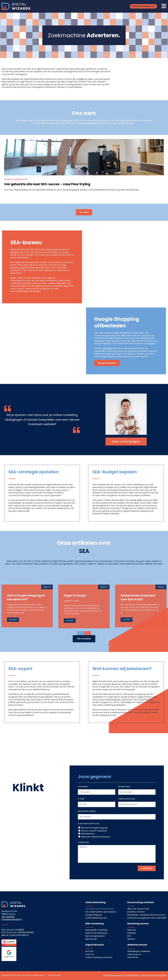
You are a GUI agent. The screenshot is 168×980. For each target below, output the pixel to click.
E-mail (81, 799)
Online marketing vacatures (99, 957)
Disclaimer (146, 975)
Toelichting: (83, 842)
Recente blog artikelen (141, 902)
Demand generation (95, 936)
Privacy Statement (159, 975)
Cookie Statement (132, 975)
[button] (143, 6)
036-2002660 (8, 917)
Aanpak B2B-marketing (96, 930)
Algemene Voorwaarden (113, 975)
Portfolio (89, 951)
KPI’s (129, 936)
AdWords (132, 930)
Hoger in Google (75, 652)
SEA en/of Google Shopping (94, 828)
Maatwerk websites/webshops (96, 837)
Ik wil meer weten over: (89, 824)
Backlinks (132, 933)
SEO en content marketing (94, 831)
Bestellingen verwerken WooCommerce (146, 915)
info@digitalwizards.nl (12, 919)
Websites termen (137, 945)
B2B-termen (91, 939)
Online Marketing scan (96, 918)
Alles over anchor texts (138, 909)
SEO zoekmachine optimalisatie (101, 912)
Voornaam (83, 787)
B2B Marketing (88, 834)
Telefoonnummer (127, 799)
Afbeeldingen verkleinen (139, 951)
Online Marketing (96, 902)
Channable (107, 348)
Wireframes (133, 957)
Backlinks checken (136, 912)
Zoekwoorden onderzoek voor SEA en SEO (138, 654)
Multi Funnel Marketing (96, 933)
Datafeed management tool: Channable (147, 918)
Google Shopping (94, 915)
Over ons (90, 954)
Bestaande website (87, 811)
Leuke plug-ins (134, 954)
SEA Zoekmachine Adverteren (100, 909)
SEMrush (131, 939)
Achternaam (124, 787)
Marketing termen (138, 924)
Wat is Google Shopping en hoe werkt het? (26, 654)
